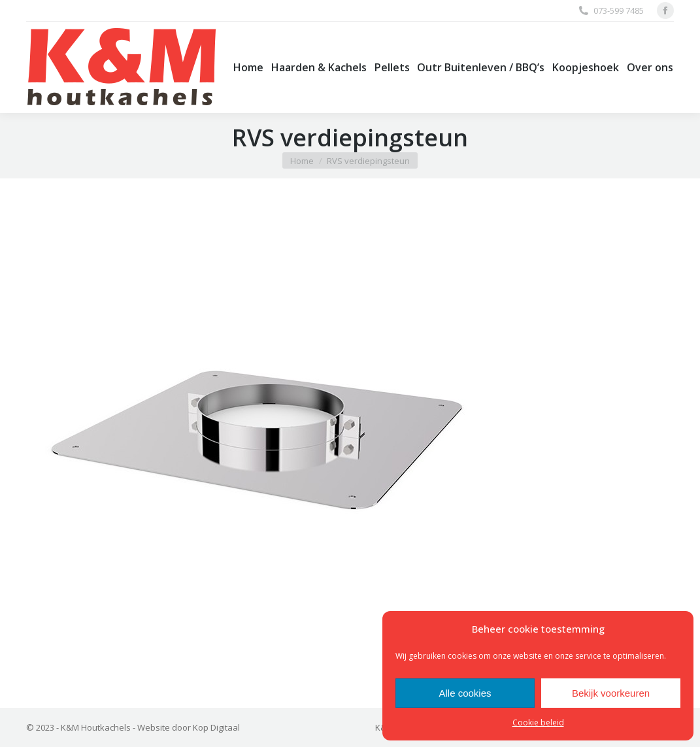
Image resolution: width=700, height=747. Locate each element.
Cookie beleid (538, 722)
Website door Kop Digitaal (189, 727)
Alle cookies (465, 693)
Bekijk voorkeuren (611, 693)
